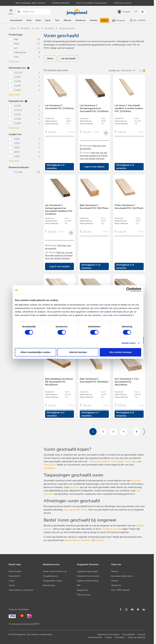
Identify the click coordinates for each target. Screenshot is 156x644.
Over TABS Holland (120, 590)
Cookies (108, 637)
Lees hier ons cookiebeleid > (118, 315)
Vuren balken (118, 461)
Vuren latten (50, 465)
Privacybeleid (129, 634)
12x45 (17, 77)
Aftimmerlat (20, 52)
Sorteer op (114, 71)
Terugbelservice (50, 576)
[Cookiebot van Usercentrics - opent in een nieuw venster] (128, 290)
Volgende (144, 432)
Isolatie (94, 20)
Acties (105, 20)
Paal (16, 57)
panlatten (75, 487)
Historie (115, 581)
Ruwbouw (81, 20)
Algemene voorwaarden (108, 634)
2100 (17, 156)
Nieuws (115, 571)
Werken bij (116, 585)
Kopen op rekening (137, 637)
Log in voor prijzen (94, 167)
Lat (15, 48)
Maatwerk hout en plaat (88, 576)
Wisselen (141, 71)
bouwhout (136, 481)
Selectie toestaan (78, 352)
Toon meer (14, 61)
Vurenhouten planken (99, 461)
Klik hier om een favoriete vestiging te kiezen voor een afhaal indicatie (94, 156)
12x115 (18, 73)
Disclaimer (120, 637)
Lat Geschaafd (68, 59)
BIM (79, 585)
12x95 (17, 90)
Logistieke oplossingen (88, 571)
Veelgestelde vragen (53, 581)
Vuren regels (131, 461)
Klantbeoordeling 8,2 (61, 3)
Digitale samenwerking (88, 581)
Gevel (48, 20)
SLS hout (99, 540)
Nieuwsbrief (14, 576)
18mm (50, 59)
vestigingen (49, 468)
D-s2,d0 (18, 172)
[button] (11, 12)
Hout (29, 20)
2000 (17, 152)
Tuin (57, 20)
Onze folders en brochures (21, 590)
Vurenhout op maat (112, 529)
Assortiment (16, 20)
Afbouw (67, 20)
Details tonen (129, 343)
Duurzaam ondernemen (122, 576)
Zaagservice (83, 590)
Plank (17, 44)
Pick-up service (84, 595)
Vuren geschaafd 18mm (75, 510)
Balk (16, 39)
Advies (12, 585)
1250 (17, 143)
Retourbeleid (49, 585)
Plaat (38, 20)
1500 (17, 148)
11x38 (17, 106)
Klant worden (15, 571)
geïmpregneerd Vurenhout (78, 540)
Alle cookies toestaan (120, 352)
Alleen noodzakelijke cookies (36, 352)
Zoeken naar (19, 12)
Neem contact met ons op (55, 571)
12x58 (17, 81)
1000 (17, 139)
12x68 (17, 86)
